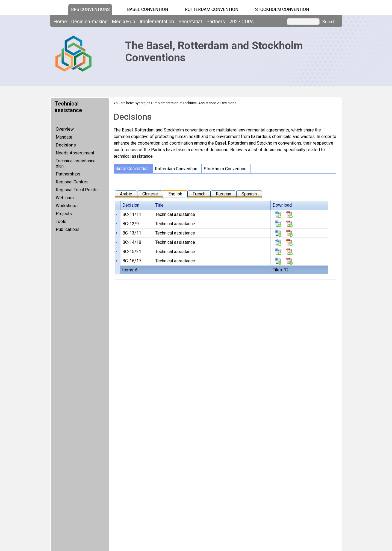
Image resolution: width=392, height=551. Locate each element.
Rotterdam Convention (212, 9)
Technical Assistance (199, 103)
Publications (68, 229)
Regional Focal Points (77, 190)
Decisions (66, 145)
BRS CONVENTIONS (90, 9)
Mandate (64, 137)
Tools (61, 222)
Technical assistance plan (76, 163)
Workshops (67, 206)
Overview (65, 129)
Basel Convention (148, 9)
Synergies (142, 103)
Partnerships (68, 174)
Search (329, 22)
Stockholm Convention (282, 9)
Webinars (65, 198)
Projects (64, 214)
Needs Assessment (75, 153)
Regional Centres (72, 182)
